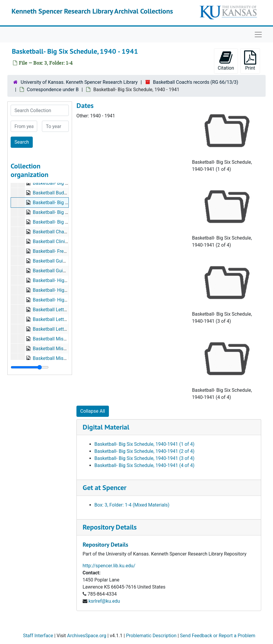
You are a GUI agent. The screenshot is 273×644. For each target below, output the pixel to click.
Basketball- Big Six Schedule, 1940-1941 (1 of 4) (144, 444)
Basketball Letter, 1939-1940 (63, 319)
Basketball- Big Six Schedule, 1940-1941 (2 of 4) (144, 451)
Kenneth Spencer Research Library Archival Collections (92, 11)
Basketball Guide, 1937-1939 (63, 261)
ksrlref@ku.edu (104, 601)
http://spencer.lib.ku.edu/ (109, 566)
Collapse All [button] (93, 411)
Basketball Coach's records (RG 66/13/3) (196, 82)
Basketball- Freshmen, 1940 (62, 251)
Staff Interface (38, 636)
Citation (226, 61)
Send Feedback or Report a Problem (218, 636)
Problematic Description (151, 636)
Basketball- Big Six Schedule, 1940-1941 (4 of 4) (144, 465)
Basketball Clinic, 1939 (56, 241)
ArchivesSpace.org (87, 636)
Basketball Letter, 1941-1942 (63, 329)
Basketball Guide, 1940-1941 (63, 271)
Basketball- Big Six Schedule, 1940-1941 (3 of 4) (144, 458)
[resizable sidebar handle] (30, 367)
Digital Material (106, 427)
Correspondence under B (53, 90)
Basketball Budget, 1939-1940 (64, 193)
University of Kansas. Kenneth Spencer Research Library (79, 82)
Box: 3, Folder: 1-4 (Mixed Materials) (132, 505)
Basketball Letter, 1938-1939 (63, 310)
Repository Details (110, 527)
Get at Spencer (104, 487)
